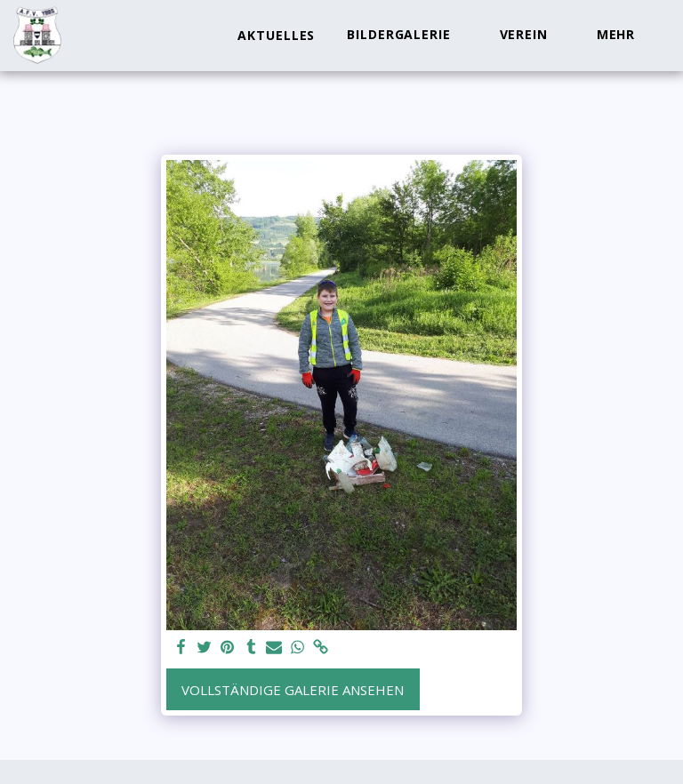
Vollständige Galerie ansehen (293, 690)
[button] (407, 35)
